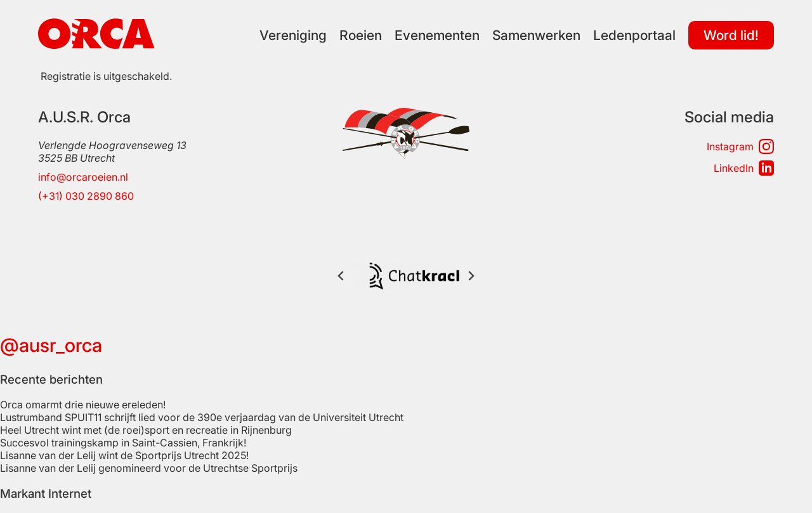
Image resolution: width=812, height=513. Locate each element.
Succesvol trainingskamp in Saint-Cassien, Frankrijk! (123, 417)
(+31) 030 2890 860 (86, 196)
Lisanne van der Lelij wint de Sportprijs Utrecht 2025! (124, 430)
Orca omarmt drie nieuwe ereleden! (83, 379)
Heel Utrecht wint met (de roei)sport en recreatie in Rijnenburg (146, 405)
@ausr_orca (51, 320)
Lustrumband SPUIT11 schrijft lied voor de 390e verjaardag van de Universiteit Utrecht (202, 392)
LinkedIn (744, 168)
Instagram (740, 146)
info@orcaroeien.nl (83, 177)
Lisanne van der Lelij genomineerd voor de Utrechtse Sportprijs (149, 443)
